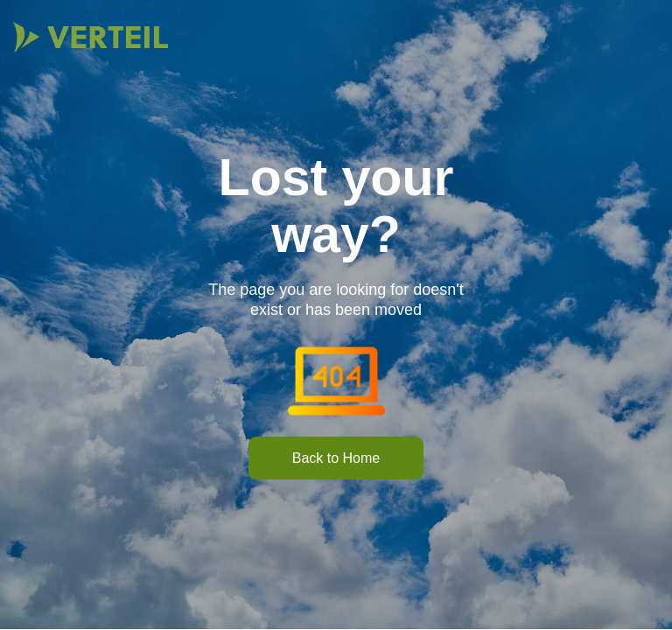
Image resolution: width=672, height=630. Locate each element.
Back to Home (336, 458)
